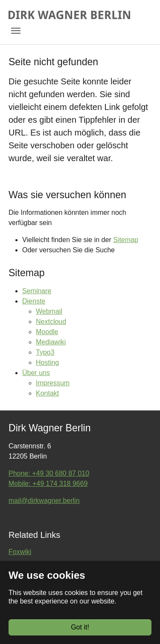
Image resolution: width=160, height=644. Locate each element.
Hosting (47, 362)
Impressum (53, 383)
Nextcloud (51, 322)
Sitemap (126, 240)
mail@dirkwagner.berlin (44, 501)
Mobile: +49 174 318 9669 (48, 484)
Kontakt (47, 393)
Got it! (80, 627)
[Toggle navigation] (16, 31)
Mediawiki (51, 342)
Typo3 (45, 352)
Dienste (34, 301)
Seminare (37, 291)
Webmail (49, 311)
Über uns (36, 373)
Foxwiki (20, 552)
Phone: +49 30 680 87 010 (49, 473)
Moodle (47, 332)
